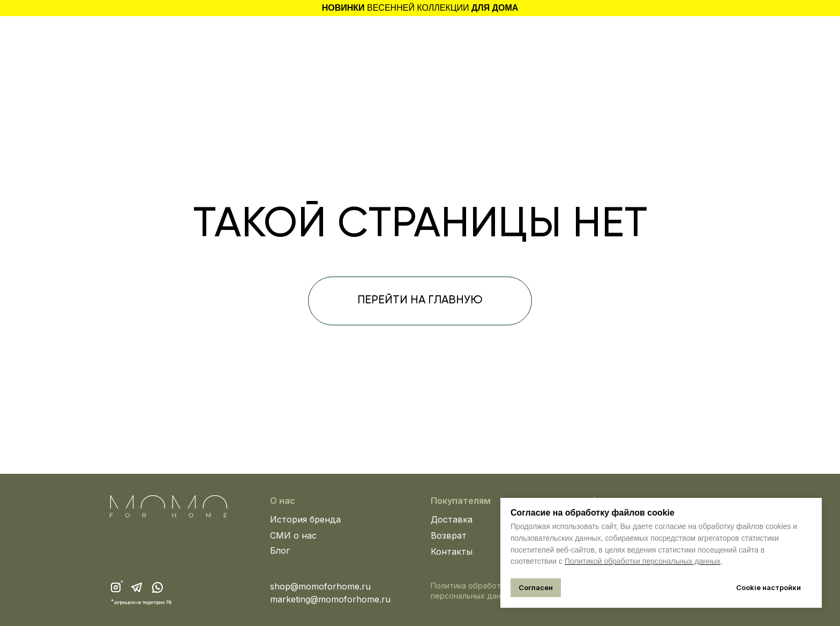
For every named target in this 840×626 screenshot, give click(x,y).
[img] (719, 38)
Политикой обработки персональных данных (643, 561)
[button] (127, 35)
